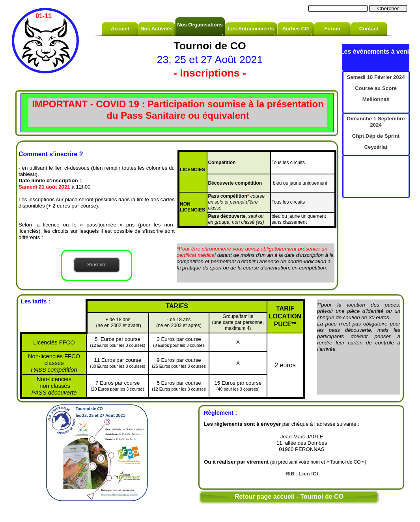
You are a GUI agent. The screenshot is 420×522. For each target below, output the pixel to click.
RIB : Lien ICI (302, 474)
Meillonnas (376, 99)
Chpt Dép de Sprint (376, 136)
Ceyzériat (376, 147)
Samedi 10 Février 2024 (376, 77)
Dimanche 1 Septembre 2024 (376, 122)
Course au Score (376, 88)
